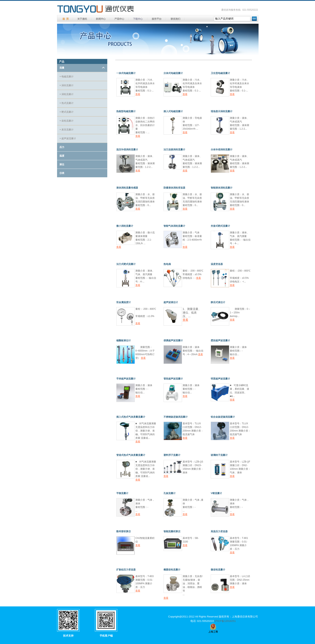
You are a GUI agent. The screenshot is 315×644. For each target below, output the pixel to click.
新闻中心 (101, 19)
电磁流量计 (66, 77)
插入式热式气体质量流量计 (131, 417)
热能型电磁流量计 (126, 111)
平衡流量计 (122, 493)
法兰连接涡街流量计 (174, 150)
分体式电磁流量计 (173, 73)
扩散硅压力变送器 (126, 570)
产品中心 (119, 19)
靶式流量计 (66, 112)
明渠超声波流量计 (220, 379)
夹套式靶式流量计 (220, 226)
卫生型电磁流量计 (220, 73)
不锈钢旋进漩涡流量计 (176, 417)
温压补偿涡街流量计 (127, 150)
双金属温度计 (124, 302)
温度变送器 (217, 264)
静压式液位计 (218, 302)
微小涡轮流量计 (125, 226)
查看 (138, 94)
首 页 (65, 19)
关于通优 (82, 19)
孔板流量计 (170, 493)
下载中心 (138, 19)
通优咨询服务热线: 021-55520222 (240, 10)
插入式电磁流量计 (173, 111)
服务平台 (157, 19)
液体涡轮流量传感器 (127, 188)
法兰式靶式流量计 (126, 264)
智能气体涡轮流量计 (174, 226)
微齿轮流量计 (218, 570)
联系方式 (175, 19)
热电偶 (167, 264)
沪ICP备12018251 (225, 621)
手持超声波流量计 (126, 379)
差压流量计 (66, 130)
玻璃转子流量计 (219, 455)
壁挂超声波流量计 (220, 340)
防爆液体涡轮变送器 (174, 188)
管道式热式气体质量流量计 (131, 455)
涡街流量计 (66, 85)
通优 (96, 9)
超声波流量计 (68, 138)
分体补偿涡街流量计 (222, 150)
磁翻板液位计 (124, 340)
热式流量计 (66, 103)
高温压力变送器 (219, 531)
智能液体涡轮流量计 (222, 188)
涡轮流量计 (66, 94)
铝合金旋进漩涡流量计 (223, 417)
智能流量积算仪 (172, 531)
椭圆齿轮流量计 (172, 570)
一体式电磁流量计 (126, 73)
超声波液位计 (171, 302)
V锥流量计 (216, 493)
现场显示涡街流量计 (222, 111)
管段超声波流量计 (173, 379)
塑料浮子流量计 (172, 455)
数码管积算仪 (124, 531)
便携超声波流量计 (173, 340)
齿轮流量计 (66, 121)
